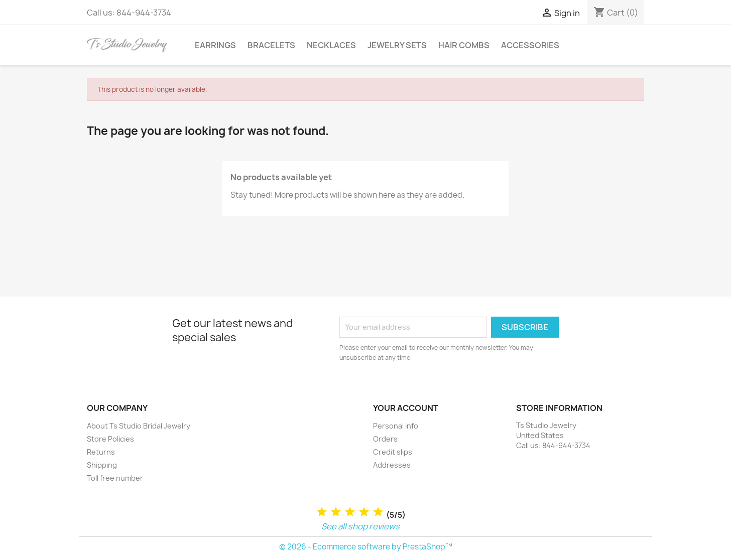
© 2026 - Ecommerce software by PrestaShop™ (366, 547)
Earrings (215, 45)
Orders (385, 439)
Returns (101, 452)
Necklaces (331, 45)
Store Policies (110, 439)
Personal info (396, 426)
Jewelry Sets (397, 45)
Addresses (392, 465)
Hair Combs (464, 45)
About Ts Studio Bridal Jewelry (139, 426)
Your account (406, 408)
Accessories (530, 45)
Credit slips (393, 452)
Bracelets (271, 45)
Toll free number (115, 478)
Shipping (102, 465)
